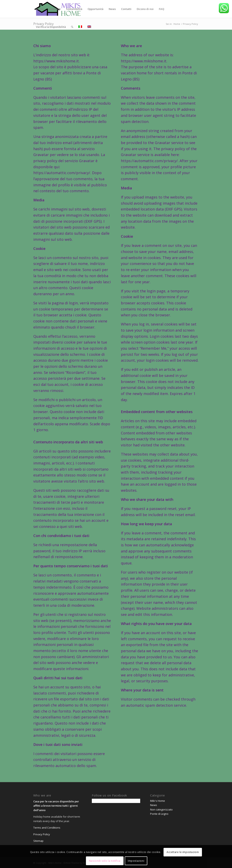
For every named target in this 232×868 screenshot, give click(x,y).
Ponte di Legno (159, 814)
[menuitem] (40, 9)
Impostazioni (136, 861)
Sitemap (38, 841)
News (154, 805)
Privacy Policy (42, 834)
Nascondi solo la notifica (105, 861)
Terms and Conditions (47, 828)
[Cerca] (72, 27)
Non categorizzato (161, 809)
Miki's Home (158, 801)
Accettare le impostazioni (183, 852)
